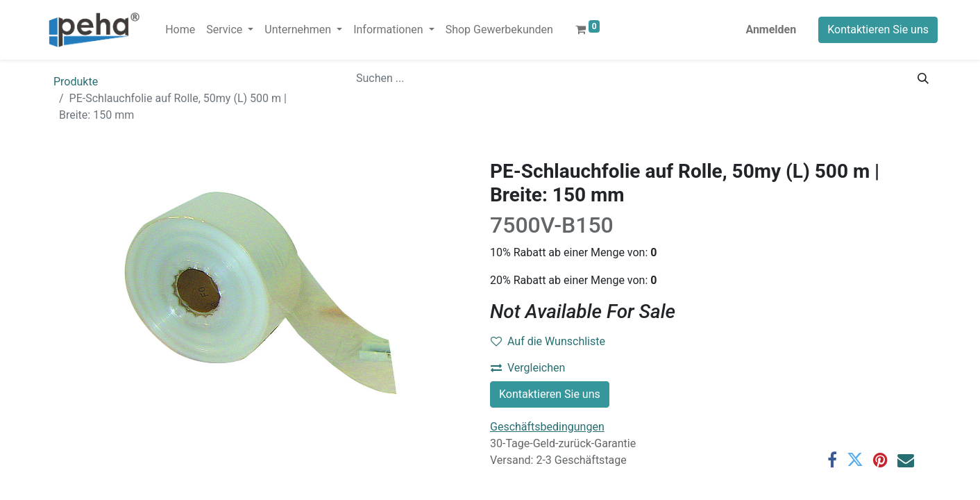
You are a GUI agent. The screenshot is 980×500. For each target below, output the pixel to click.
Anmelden (771, 30)
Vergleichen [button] (528, 368)
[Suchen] (923, 78)
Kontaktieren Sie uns (878, 30)
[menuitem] (180, 30)
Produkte (76, 82)
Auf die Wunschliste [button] (548, 341)
